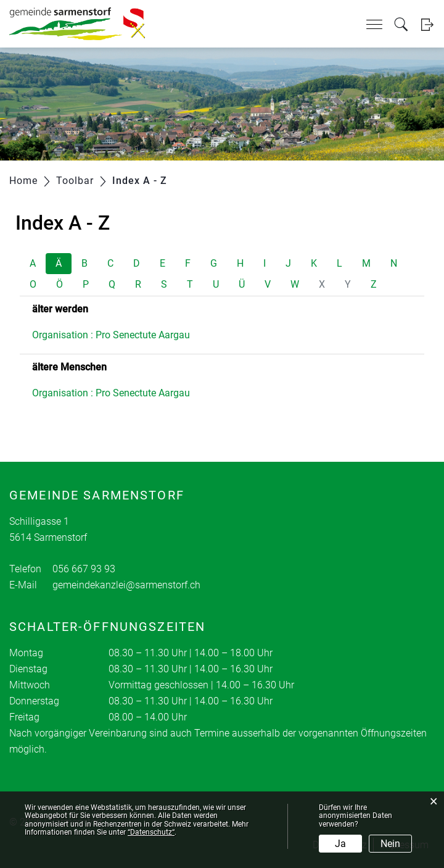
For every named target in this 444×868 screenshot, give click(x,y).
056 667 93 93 (84, 569)
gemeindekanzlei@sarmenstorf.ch (126, 585)
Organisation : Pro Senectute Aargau (111, 335)
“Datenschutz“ (151, 832)
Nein (390, 844)
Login (427, 24)
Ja (340, 844)
